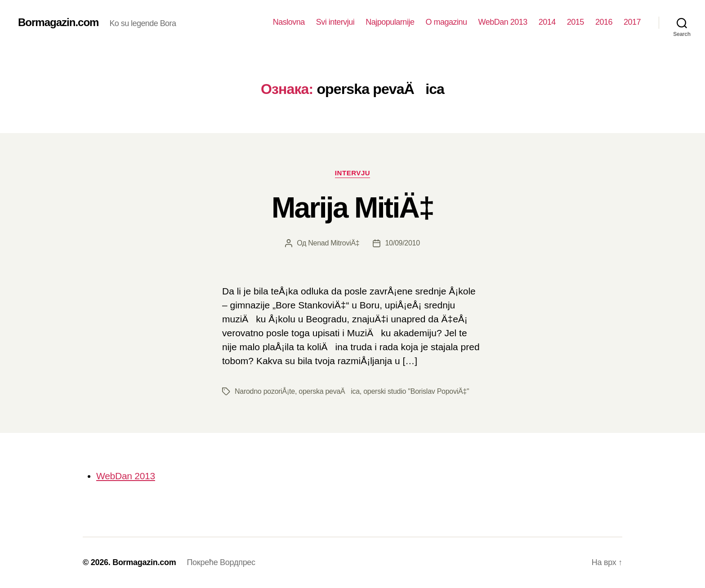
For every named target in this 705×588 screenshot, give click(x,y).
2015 (576, 22)
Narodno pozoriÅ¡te (265, 391)
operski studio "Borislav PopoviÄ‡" (416, 391)
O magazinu (446, 22)
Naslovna (289, 22)
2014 (547, 22)
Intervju (352, 173)
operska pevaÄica (329, 391)
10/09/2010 (402, 243)
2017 (632, 22)
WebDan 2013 (502, 22)
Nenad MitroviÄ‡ (334, 243)
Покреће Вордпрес (221, 562)
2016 (604, 22)
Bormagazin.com (58, 22)
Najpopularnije (390, 22)
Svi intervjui (335, 22)
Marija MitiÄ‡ (352, 208)
